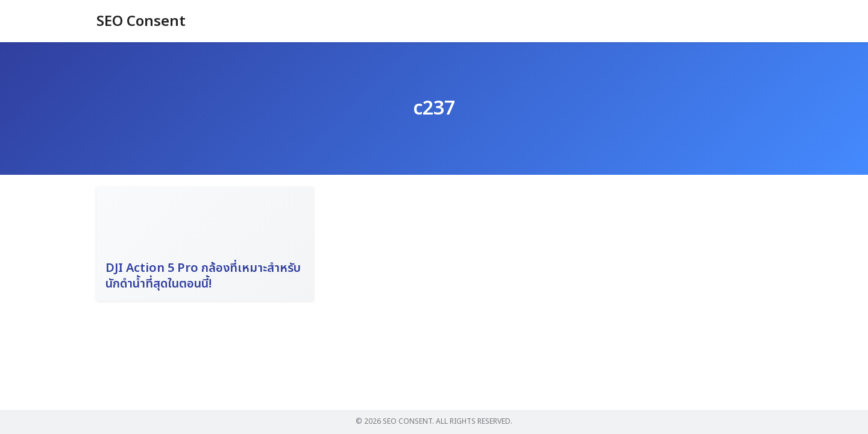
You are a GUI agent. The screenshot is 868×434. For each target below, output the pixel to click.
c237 (434, 108)
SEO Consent (141, 22)
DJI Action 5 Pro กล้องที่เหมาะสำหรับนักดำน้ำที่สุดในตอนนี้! (203, 276)
